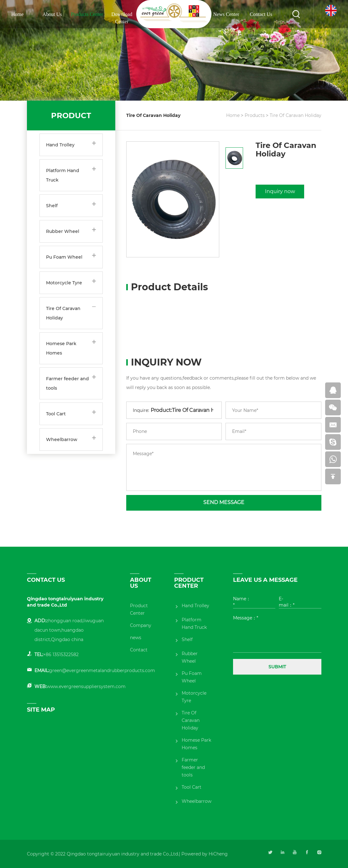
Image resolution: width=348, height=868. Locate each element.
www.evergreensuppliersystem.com (86, 687)
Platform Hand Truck (63, 175)
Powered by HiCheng (205, 854)
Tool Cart (56, 414)
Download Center (122, 18)
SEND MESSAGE (224, 502)
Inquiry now (280, 191)
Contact (139, 650)
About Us (52, 14)
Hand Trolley (60, 145)
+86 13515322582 (61, 655)
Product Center (139, 609)
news (136, 638)
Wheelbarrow (62, 439)
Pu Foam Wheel (64, 257)
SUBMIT (277, 667)
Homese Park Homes (61, 348)
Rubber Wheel (63, 231)
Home (17, 14)
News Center (226, 14)
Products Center (87, 14)
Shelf (52, 206)
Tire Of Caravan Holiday (63, 313)
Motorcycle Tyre (64, 283)
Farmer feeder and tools (68, 383)
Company (141, 625)
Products (255, 115)
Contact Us (261, 14)
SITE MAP (41, 710)
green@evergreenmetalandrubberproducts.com (102, 671)
